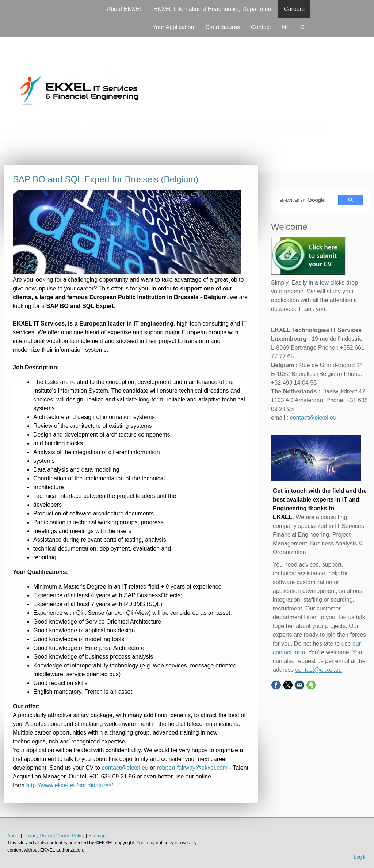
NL (286, 27)
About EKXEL (125, 9)
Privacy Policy (38, 836)
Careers (294, 9)
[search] (304, 200)
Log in (360, 857)
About (13, 836)
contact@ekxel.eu (125, 768)
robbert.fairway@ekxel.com (192, 768)
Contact (261, 27)
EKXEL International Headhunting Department (213, 9)
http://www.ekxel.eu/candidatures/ (70, 785)
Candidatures (223, 27)
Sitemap (97, 836)
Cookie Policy (70, 836)
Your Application (173, 27)
